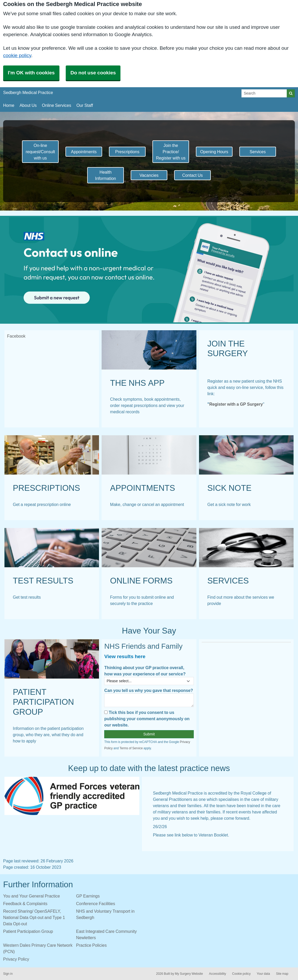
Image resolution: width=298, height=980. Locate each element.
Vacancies (149, 175)
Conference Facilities (96, 904)
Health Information (106, 175)
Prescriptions (127, 152)
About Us (28, 105)
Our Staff (85, 105)
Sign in (8, 974)
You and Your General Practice (32, 896)
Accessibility (217, 974)
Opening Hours (214, 152)
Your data (263, 974)
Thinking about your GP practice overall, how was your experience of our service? (145, 671)
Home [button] (9, 105)
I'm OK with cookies (31, 73)
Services (258, 152)
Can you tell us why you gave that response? (149, 690)
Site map (282, 974)
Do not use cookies (93, 73)
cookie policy (17, 55)
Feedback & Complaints (25, 904)
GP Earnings (88, 896)
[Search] (264, 93)
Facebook (16, 336)
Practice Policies (92, 945)
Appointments (84, 152)
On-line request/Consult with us (40, 152)
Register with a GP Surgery (236, 404)
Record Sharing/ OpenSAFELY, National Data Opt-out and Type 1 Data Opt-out (34, 917)
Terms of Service (131, 748)
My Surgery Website (189, 974)
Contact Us (193, 175)
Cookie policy (241, 974)
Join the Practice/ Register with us (171, 152)
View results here (125, 656)
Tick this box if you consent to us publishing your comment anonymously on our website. (147, 719)
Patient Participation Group (28, 931)
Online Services (57, 105)
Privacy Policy (16, 959)
